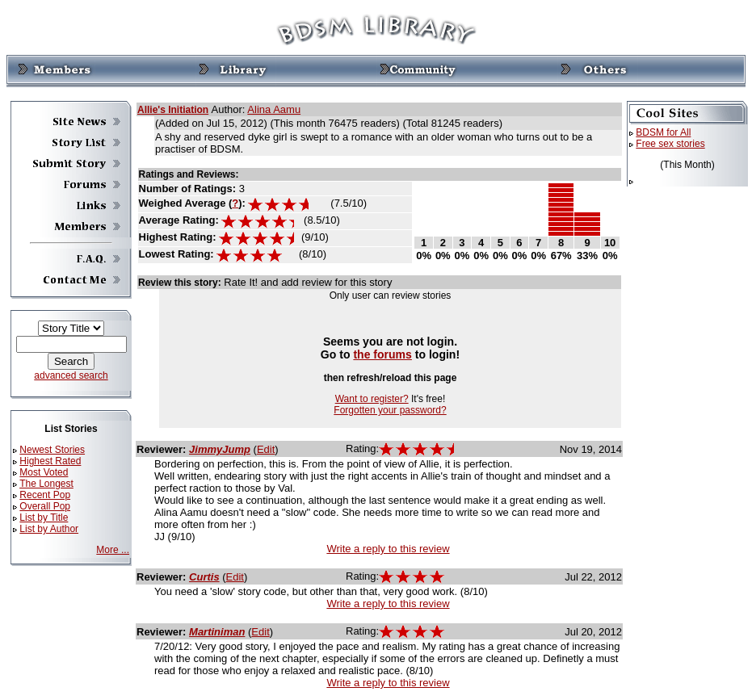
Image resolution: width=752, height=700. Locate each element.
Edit (266, 449)
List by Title (44, 518)
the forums (382, 354)
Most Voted (44, 472)
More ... (113, 550)
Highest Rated (50, 461)
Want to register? (372, 399)
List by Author (49, 529)
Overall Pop (45, 506)
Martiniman (217, 632)
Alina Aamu (274, 109)
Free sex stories (670, 144)
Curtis (204, 577)
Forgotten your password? (390, 410)
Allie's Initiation (173, 110)
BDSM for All (663, 132)
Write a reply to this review (388, 549)
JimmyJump (220, 449)
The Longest (46, 484)
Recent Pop (45, 495)
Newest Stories (52, 450)
